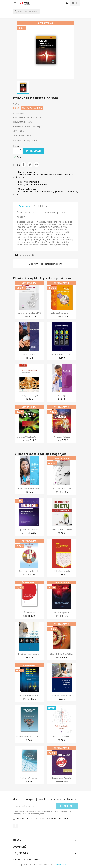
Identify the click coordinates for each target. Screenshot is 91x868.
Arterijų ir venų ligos (29, 395)
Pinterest (36, 165)
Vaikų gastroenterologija (62, 313)
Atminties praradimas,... (62, 354)
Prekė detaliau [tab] (41, 206)
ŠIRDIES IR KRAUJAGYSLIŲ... (62, 654)
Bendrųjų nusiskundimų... (29, 654)
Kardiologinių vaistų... (62, 612)
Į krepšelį (33, 151)
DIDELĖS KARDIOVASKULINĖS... (29, 737)
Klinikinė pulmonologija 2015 (29, 313)
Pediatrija (62, 395)
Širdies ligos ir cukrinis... (29, 571)
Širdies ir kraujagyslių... (62, 737)
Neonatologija (29, 354)
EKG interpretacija (62, 571)
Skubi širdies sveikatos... (62, 695)
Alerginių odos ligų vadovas (29, 437)
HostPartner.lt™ (63, 865)
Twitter (30, 165)
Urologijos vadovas (62, 437)
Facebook (15, 826)
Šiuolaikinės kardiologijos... (29, 695)
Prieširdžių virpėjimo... (29, 778)
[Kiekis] (16, 151)
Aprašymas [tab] (24, 206)
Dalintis (23, 165)
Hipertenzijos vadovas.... (29, 530)
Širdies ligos (29, 612)
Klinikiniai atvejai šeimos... (29, 488)
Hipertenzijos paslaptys (62, 778)
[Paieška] (26, 11)
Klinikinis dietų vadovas (62, 530)
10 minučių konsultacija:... (62, 488)
